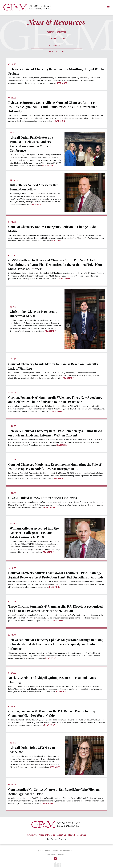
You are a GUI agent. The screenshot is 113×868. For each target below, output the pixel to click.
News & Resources (77, 831)
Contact (62, 835)
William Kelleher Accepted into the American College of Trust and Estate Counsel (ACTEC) (34, 530)
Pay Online (52, 835)
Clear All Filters (57, 52)
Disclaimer (51, 851)
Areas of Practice (47, 831)
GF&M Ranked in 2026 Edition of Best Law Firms (43, 495)
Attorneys (32, 831)
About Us (62, 831)
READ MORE (62, 83)
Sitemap (61, 851)
